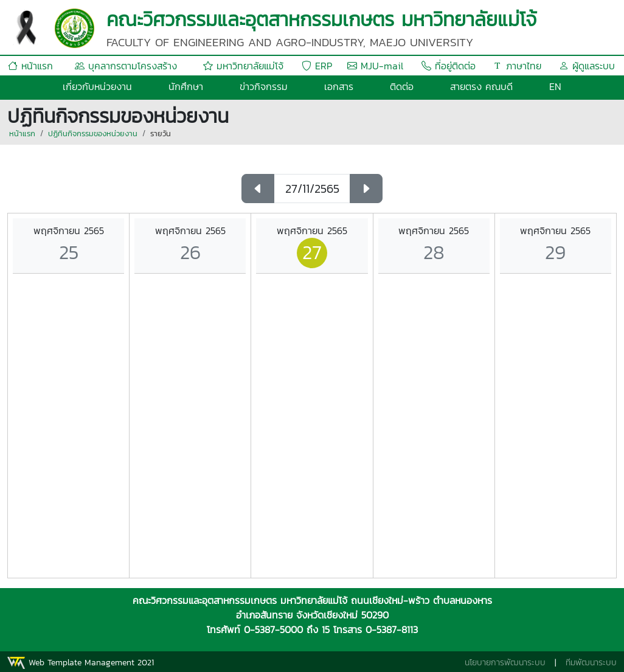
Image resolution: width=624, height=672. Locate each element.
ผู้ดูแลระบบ (587, 66)
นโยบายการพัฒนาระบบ (505, 663)
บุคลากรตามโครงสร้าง (126, 66)
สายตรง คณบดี (481, 86)
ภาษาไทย (517, 66)
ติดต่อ (402, 86)
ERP (317, 66)
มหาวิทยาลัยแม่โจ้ (243, 66)
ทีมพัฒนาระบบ (591, 663)
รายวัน (161, 133)
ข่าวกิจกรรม (264, 86)
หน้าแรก (30, 66)
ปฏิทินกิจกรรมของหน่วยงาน (93, 133)
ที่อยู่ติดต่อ (449, 66)
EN (555, 86)
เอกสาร (339, 86)
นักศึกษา (186, 86)
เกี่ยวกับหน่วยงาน (97, 86)
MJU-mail (375, 66)
